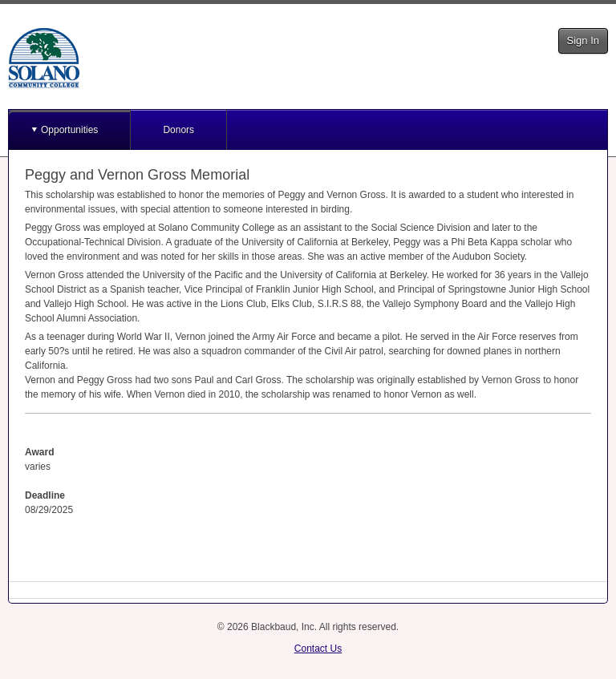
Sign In (583, 40)
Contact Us (318, 649)
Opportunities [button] (69, 130)
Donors (178, 130)
